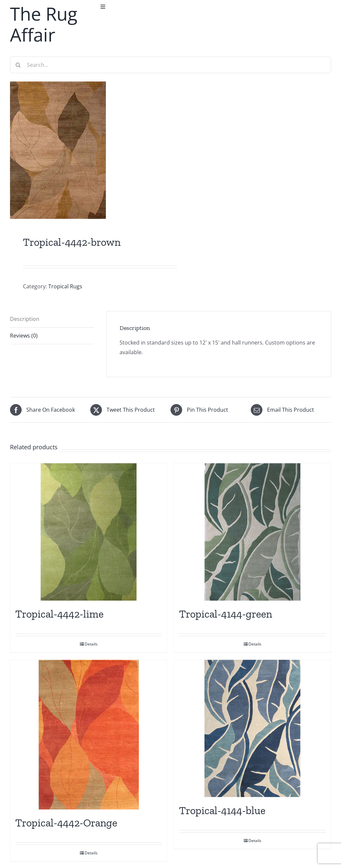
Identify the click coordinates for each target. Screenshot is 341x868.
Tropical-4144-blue (222, 810)
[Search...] (170, 65)
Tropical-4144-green (226, 614)
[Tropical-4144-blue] (252, 728)
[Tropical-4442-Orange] (89, 735)
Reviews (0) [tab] (24, 336)
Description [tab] (25, 319)
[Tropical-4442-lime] (89, 532)
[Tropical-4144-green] (252, 532)
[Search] (18, 65)
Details (91, 644)
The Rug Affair (44, 24)
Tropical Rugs (65, 286)
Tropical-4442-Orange (66, 823)
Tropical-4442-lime (59, 614)
